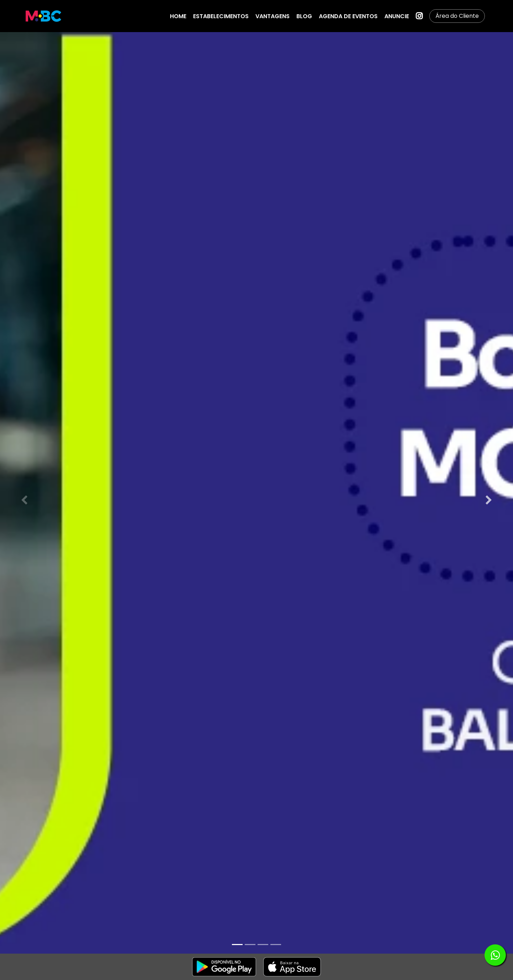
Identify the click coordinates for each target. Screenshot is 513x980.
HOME (178, 16)
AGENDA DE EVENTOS (348, 16)
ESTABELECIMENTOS (221, 16)
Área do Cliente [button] (457, 16)
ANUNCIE (397, 16)
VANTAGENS (273, 16)
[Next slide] (489, 500)
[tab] (237, 945)
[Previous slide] (24, 500)
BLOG (304, 16)
